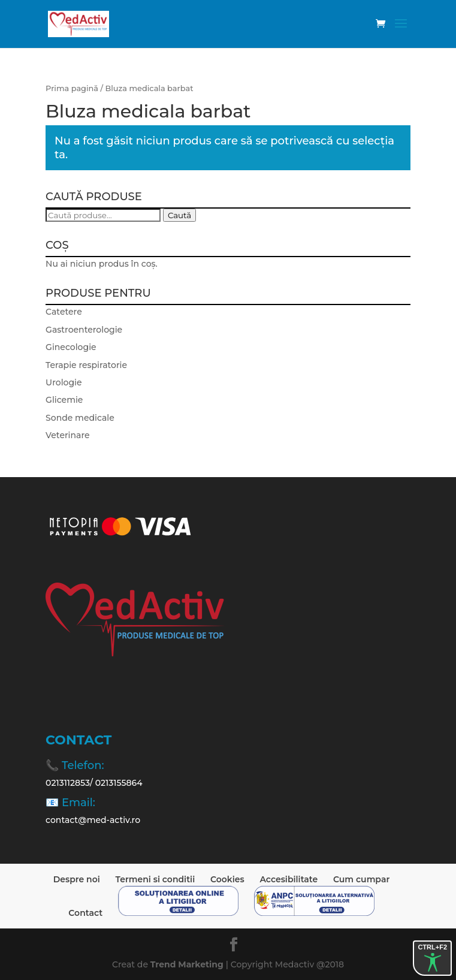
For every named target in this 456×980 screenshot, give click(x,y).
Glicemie (64, 400)
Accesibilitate (289, 879)
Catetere (64, 312)
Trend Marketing (188, 964)
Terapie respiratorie (86, 365)
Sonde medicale (80, 418)
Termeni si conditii (155, 879)
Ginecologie (71, 347)
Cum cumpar (361, 879)
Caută (179, 215)
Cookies (227, 879)
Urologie (64, 382)
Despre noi (77, 879)
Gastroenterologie (84, 330)
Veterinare (67, 435)
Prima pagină (72, 88)
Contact (85, 913)
